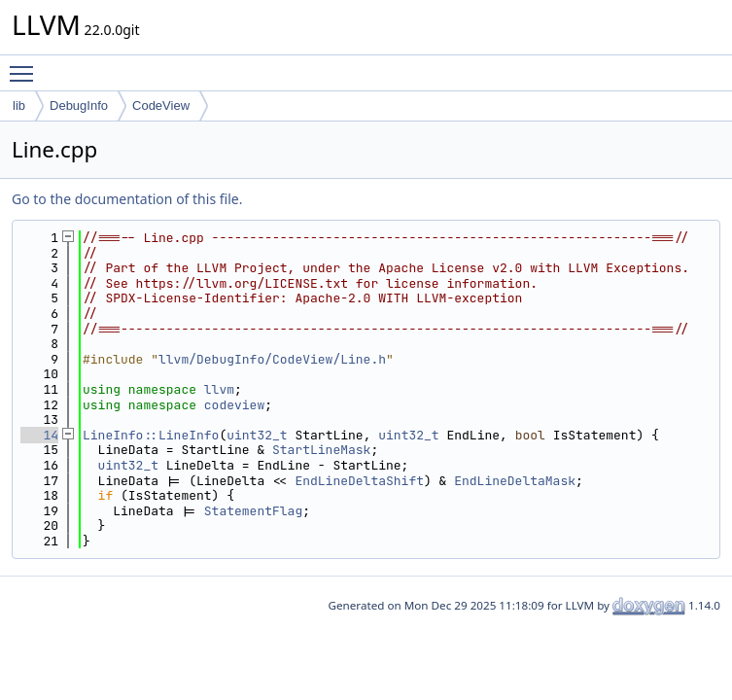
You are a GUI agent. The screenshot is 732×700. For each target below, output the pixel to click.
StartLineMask (321, 450)
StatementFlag (253, 511)
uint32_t (257, 435)
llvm (219, 389)
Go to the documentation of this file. (127, 199)
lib (19, 105)
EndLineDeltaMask (515, 481)
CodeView (161, 105)
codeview (234, 405)
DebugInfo (79, 105)
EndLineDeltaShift (359, 481)
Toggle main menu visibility (26, 65)
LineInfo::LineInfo (151, 435)
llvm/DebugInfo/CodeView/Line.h (272, 359)
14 (39, 435)
